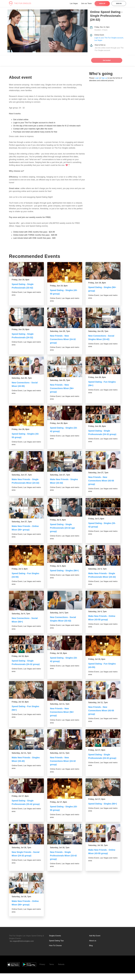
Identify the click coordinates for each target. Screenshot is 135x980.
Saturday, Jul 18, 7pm (21, 854)
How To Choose (55, 952)
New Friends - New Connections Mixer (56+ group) (63, 388)
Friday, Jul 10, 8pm (20, 662)
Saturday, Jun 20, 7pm (60, 331)
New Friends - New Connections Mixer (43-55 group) (102, 481)
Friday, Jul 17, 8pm (97, 757)
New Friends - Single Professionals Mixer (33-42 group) (65, 862)
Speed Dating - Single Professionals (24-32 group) (100, 434)
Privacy (42, 971)
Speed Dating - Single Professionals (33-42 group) (24, 811)
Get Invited (107, 60)
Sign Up (102, 3)
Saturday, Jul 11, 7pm (60, 711)
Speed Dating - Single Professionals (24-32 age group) (64, 531)
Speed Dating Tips (56, 947)
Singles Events (55, 942)
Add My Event (95, 942)
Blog (91, 952)
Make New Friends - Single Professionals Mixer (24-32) (26, 483)
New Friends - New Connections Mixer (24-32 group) (64, 339)
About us (93, 947)
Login (97, 78)
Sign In (119, 3)
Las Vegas (74, 3)
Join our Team (86, 3)
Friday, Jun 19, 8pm (21, 280)
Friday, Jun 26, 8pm (97, 377)
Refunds (61, 971)
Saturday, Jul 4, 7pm (97, 572)
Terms (52, 971)
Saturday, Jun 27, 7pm (22, 475)
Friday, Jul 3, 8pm (58, 523)
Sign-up (104, 78)
